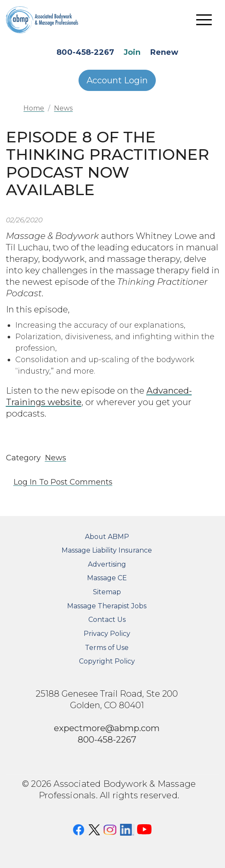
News (63, 108)
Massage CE (107, 578)
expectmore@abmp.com (107, 728)
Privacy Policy (107, 634)
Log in (25, 482)
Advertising (107, 564)
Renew (164, 52)
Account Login (117, 80)
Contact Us (107, 620)
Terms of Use (107, 648)
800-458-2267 (85, 52)
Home (34, 108)
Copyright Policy (107, 661)
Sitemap (107, 592)
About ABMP (107, 537)
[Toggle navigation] (204, 20)
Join (132, 52)
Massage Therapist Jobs (107, 606)
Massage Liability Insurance (107, 550)
